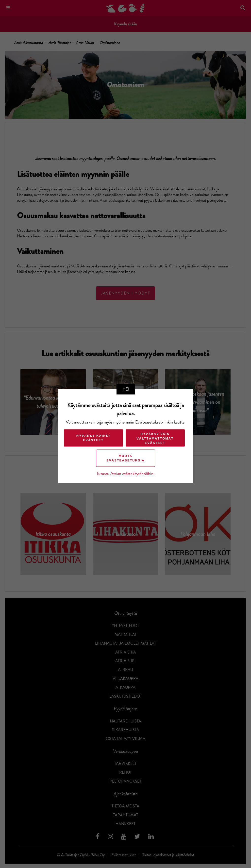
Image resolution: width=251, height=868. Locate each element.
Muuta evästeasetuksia (125, 458)
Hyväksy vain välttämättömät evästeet (155, 438)
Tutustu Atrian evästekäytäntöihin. (125, 473)
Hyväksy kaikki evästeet (93, 438)
